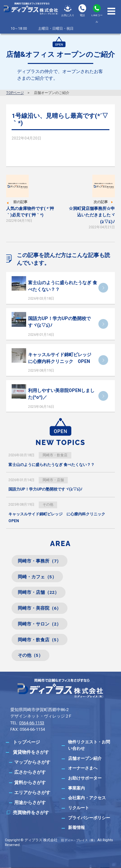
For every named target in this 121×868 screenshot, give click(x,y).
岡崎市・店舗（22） (38, 592)
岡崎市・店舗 (53, 480)
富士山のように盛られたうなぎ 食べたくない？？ (51, 465)
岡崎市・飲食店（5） (39, 640)
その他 (48, 505)
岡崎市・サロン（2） (39, 624)
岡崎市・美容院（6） (39, 608)
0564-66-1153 (32, 723)
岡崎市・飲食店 (55, 455)
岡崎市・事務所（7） (39, 561)
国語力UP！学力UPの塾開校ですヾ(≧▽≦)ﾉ (45, 489)
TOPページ (15, 93)
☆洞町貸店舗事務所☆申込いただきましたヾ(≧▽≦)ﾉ (92, 215)
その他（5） (30, 655)
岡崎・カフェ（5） (37, 577)
